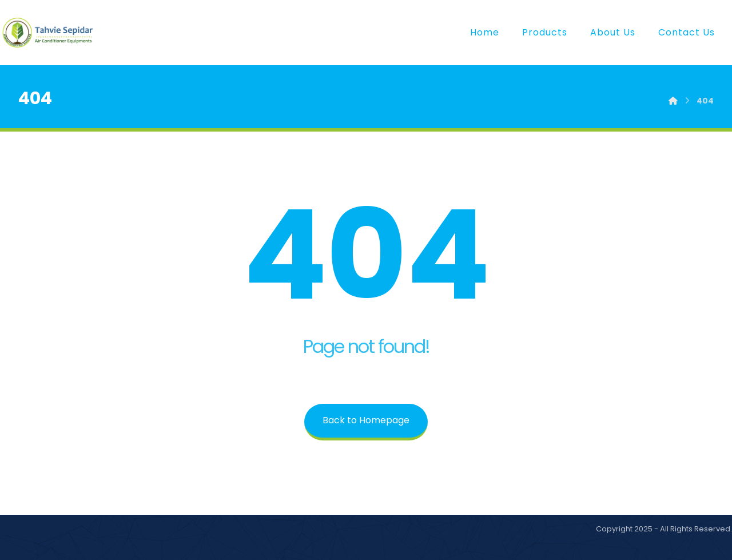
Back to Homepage (366, 420)
